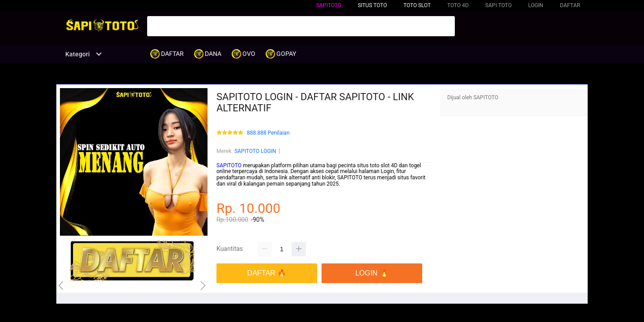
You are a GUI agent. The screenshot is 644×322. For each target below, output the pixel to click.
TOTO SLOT (417, 5)
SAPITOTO (329, 5)
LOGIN (536, 5)
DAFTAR (570, 5)
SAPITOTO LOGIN (255, 151)
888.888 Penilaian (268, 133)
